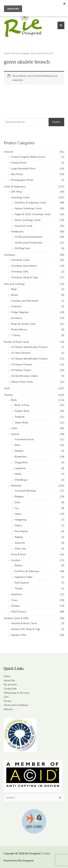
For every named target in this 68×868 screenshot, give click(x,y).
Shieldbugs (21, 480)
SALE (7, 388)
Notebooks (17, 232)
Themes (8, 395)
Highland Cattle (24, 577)
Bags (14, 289)
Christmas (9, 255)
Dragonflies (21, 463)
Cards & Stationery (15, 187)
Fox (17, 508)
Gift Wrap (17, 192)
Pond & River (18, 554)
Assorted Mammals (26, 491)
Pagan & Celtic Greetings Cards (33, 214)
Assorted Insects (24, 439)
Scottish (16, 560)
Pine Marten (21, 531)
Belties (19, 565)
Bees (18, 445)
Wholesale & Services (16, 693)
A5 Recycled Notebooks (29, 237)
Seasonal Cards (24, 226)
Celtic (14, 428)
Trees (14, 600)
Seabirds (20, 417)
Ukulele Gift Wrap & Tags (26, 629)
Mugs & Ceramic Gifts (23, 324)
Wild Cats (20, 549)
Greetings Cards (20, 198)
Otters (18, 526)
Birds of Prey (22, 405)
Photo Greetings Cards (28, 220)
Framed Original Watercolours (28, 157)
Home (7, 53)
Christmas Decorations (24, 266)
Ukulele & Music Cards (24, 623)
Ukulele (16, 606)
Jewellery (17, 318)
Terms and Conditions (16, 705)
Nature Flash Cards (22, 382)
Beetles (19, 451)
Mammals (16, 486)
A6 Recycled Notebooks (29, 243)
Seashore (17, 594)
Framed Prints (19, 163)
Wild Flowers (19, 612)
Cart (6, 697)
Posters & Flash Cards (16, 342)
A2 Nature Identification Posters (29, 347)
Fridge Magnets (20, 312)
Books (15, 295)
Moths (18, 474)
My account (10, 685)
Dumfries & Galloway (27, 571)
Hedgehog (21, 520)
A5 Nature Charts (21, 370)
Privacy (8, 701)
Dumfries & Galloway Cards (30, 203)
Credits (46, 854)
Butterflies (21, 457)
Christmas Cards (20, 260)
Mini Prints (17, 174)
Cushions (16, 306)
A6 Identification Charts (24, 376)
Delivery (8, 709)
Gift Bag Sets (22, 248)
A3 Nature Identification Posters (29, 359)
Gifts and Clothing (14, 284)
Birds (14, 400)
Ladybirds (20, 468)
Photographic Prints (22, 180)
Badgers (19, 497)
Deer (17, 502)
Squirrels (20, 543)
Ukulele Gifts (19, 635)
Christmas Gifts (20, 272)
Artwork (9, 152)
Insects (15, 434)
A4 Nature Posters (22, 365)
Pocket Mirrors (19, 330)
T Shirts (16, 335)
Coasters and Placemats (25, 301)
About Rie (9, 681)
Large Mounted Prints (23, 169)
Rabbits (19, 537)
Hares (18, 514)
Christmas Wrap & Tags (24, 277)
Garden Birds (22, 411)
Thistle (19, 589)
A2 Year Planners (21, 353)
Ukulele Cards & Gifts (16, 618)
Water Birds (21, 423)
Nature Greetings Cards (28, 208)
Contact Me (10, 689)
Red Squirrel (22, 583)
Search (56, 122)
